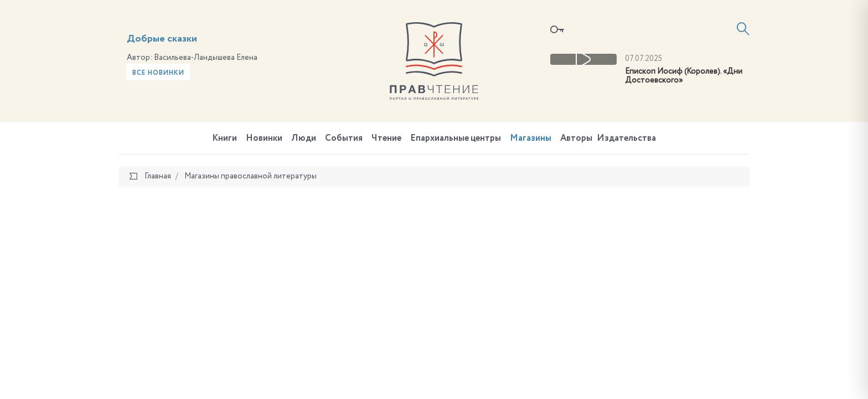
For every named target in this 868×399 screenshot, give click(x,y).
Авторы (576, 139)
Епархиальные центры (456, 139)
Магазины (531, 139)
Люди (304, 139)
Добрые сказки (162, 39)
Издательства (626, 139)
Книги (224, 139)
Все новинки (158, 73)
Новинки (264, 139)
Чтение (386, 139)
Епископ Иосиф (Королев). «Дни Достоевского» (684, 76)
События (344, 139)
